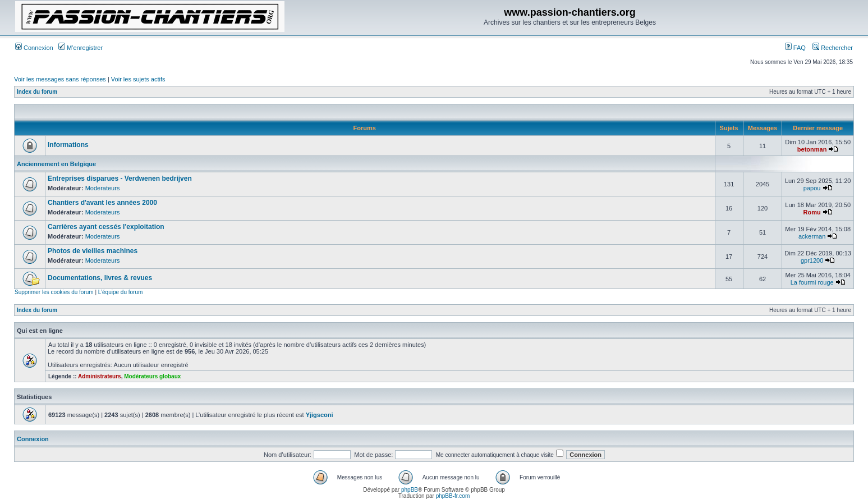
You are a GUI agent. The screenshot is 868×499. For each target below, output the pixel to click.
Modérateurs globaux (152, 376)
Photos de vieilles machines (93, 251)
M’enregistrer (81, 48)
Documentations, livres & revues (100, 278)
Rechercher (833, 48)
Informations (68, 145)
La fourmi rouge (812, 282)
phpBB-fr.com (453, 496)
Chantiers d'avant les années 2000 (102, 203)
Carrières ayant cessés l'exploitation (106, 227)
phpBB (410, 490)
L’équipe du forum (121, 292)
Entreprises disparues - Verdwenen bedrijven (120, 178)
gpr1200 (812, 260)
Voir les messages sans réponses (60, 79)
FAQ (795, 48)
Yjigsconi (320, 415)
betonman (812, 149)
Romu (812, 212)
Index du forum (37, 92)
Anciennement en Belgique (56, 164)
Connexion (34, 48)
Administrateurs (100, 376)
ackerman (812, 236)
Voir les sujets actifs (138, 79)
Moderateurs (103, 188)
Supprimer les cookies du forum (54, 292)
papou (812, 188)
